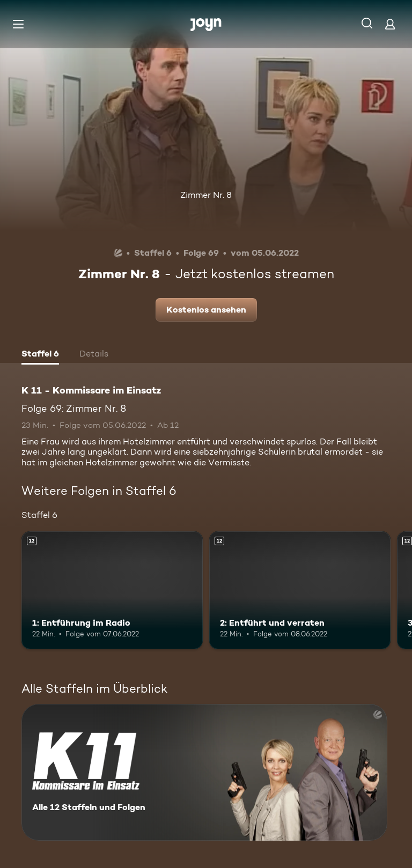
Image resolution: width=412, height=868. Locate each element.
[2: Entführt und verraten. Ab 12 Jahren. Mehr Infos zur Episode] (300, 590)
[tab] (40, 355)
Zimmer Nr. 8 (206, 195)
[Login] (390, 24)
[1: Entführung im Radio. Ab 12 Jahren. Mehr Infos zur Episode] (112, 590)
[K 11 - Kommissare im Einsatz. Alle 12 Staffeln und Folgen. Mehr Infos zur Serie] (204, 772)
